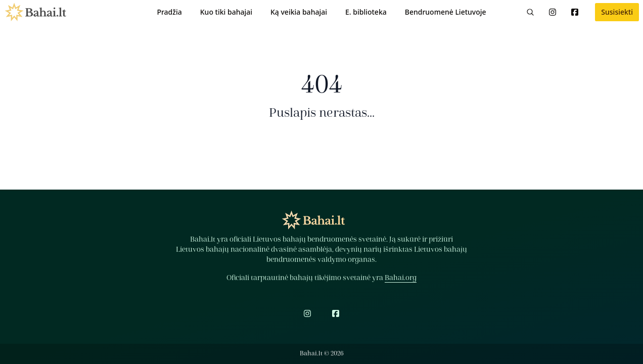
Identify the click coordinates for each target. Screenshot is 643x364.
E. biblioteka (366, 12)
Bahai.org (401, 278)
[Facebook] (575, 12)
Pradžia (169, 12)
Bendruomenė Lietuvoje (446, 12)
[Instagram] (553, 12)
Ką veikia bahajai (299, 12)
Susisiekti (617, 12)
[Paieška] (530, 12)
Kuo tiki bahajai (226, 12)
